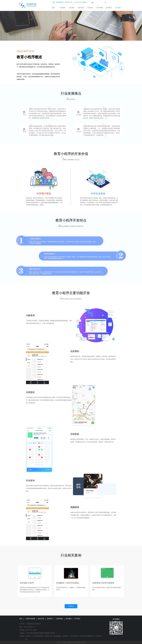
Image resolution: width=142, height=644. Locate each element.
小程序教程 (100, 8)
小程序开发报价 (30, 619)
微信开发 (28, 636)
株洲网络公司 (90, 636)
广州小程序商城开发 (37, 636)
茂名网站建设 (58, 636)
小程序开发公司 (48, 636)
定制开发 (90, 8)
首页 (53, 8)
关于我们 (118, 8)
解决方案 (81, 8)
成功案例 (109, 8)
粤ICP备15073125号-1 (81, 642)
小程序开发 (65, 636)
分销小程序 (82, 636)
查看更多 (71, 606)
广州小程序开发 (74, 636)
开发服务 (63, 8)
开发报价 (72, 8)
